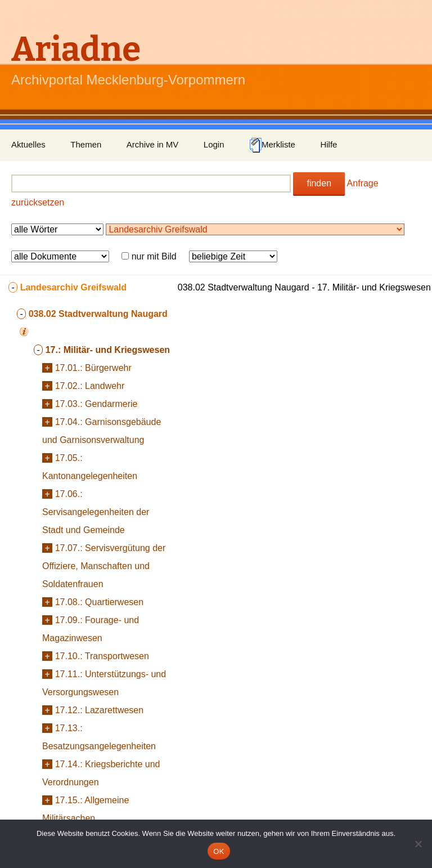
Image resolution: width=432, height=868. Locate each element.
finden (319, 183)
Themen (86, 144)
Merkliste (272, 145)
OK (219, 851)
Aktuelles (28, 144)
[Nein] (418, 844)
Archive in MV (153, 144)
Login (214, 144)
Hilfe (328, 144)
